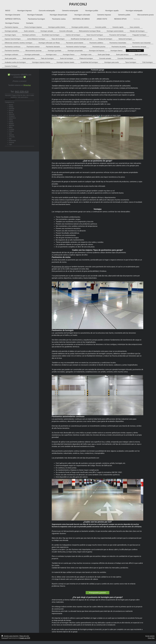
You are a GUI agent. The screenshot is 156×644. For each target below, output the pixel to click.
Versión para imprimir (10, 636)
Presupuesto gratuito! (97, 593)
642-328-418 (22, 92)
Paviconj (4, 638)
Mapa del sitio (24, 636)
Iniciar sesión (150, 636)
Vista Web (151, 638)
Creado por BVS (25, 638)
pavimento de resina (61, 267)
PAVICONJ (78, 4)
